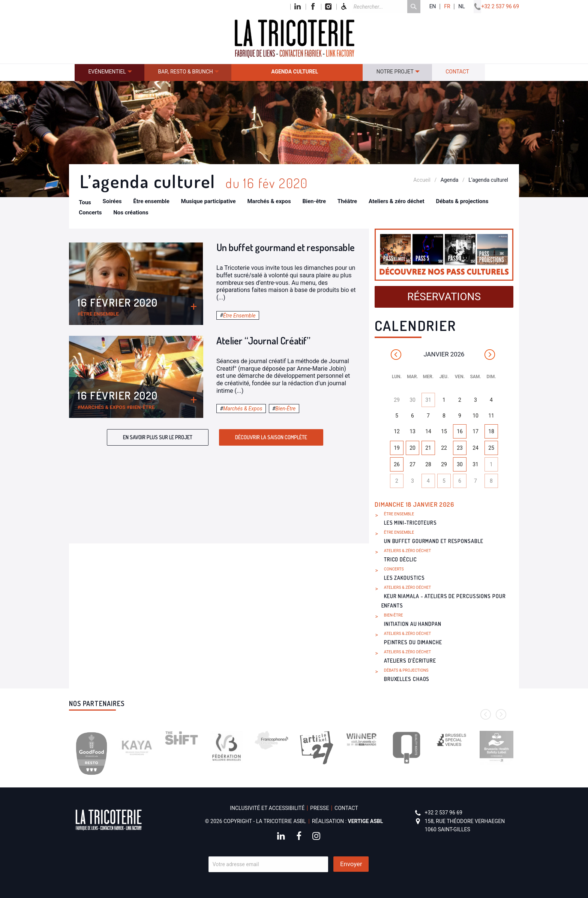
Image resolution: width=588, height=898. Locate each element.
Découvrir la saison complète (271, 437)
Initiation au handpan (413, 624)
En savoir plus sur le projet (158, 437)
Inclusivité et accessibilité (267, 808)
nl (462, 7)
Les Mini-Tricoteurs (410, 523)
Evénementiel (107, 72)
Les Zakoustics (404, 578)
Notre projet (395, 72)
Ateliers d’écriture (410, 661)
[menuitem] (109, 73)
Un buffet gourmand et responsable (286, 247)
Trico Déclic (400, 559)
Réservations (444, 297)
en (433, 7)
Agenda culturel (295, 72)
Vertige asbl (366, 821)
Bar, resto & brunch (185, 72)
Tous (85, 202)
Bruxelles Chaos (407, 679)
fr (447, 7)
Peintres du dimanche (413, 642)
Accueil (422, 180)
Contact (457, 72)
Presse (319, 808)
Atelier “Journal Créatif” (263, 340)
